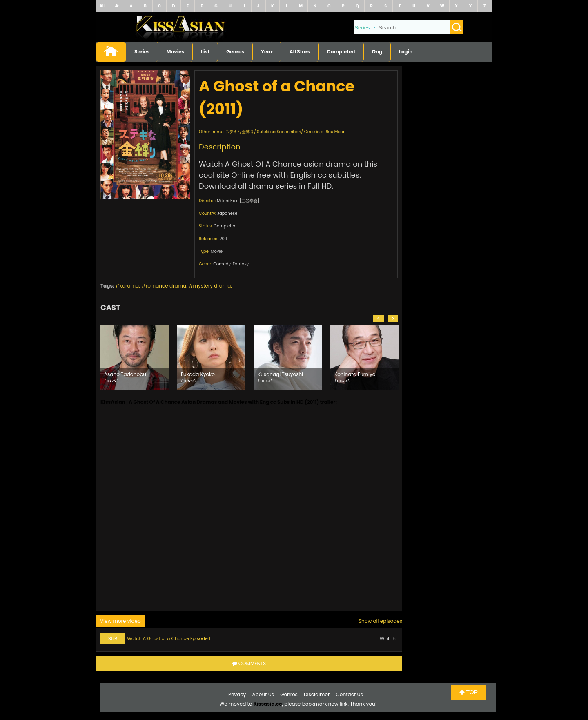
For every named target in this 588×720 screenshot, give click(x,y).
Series (142, 52)
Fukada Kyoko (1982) (198, 377)
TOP (469, 692)
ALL (103, 6)
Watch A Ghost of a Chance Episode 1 (169, 638)
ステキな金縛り (240, 132)
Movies (176, 52)
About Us (263, 694)
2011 (223, 239)
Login (406, 52)
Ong (377, 52)
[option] (134, 358)
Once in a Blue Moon (325, 132)
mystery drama (212, 286)
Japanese (227, 213)
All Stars (300, 52)
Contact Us (350, 694)
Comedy (222, 264)
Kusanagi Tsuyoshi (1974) (280, 377)
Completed (341, 52)
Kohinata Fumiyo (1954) (355, 377)
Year (267, 52)
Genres (235, 52)
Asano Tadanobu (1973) (125, 377)
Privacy (237, 694)
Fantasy (241, 264)
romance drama (166, 286)
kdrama (129, 286)
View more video (120, 621)
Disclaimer (317, 694)
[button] (379, 319)
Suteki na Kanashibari (279, 132)
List (205, 52)
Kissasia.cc (268, 704)
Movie (217, 251)
